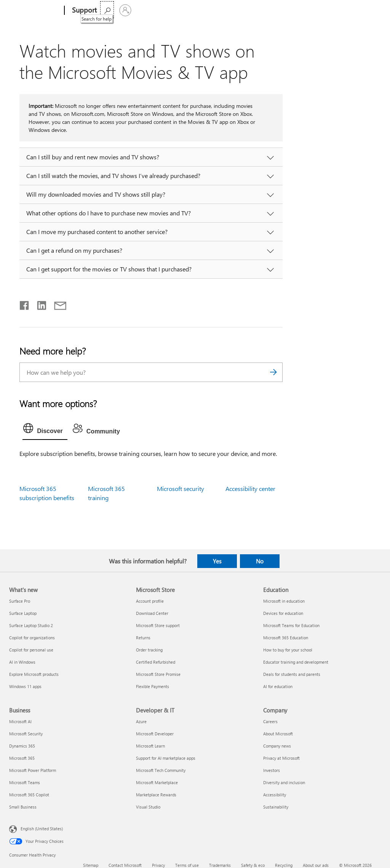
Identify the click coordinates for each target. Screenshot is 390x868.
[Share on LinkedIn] (39, 304)
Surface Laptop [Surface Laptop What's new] (23, 613)
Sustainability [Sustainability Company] (276, 807)
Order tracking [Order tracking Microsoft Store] (149, 650)
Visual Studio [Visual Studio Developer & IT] (148, 807)
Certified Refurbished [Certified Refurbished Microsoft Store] (156, 662)
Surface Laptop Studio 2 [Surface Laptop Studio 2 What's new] (31, 625)
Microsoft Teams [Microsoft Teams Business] (25, 782)
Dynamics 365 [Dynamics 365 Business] (22, 746)
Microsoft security (181, 489)
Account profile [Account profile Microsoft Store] (150, 601)
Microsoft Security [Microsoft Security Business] (26, 734)
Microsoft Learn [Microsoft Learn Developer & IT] (150, 746)
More (205, 10)
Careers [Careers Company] (270, 721)
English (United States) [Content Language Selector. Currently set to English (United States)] (42, 829)
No (260, 561)
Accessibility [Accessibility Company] (275, 795)
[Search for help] (353, 10)
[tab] (45, 430)
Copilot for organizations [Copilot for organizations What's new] (32, 638)
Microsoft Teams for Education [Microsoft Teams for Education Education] (291, 625)
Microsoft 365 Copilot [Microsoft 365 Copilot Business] (29, 795)
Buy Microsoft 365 (248, 10)
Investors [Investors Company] (272, 770)
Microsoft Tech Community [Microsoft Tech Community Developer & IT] (161, 770)
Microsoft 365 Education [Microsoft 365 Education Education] (286, 638)
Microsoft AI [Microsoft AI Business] (20, 721)
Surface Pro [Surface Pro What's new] (20, 601)
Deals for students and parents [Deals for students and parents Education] (292, 674)
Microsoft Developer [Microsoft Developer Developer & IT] (155, 734)
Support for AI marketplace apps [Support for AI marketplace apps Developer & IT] (166, 758)
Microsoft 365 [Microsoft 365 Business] (22, 758)
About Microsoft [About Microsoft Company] (278, 734)
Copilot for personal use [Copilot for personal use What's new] (31, 650)
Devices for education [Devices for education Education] (283, 613)
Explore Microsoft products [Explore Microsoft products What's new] (34, 674)
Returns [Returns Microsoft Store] (143, 638)
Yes (217, 561)
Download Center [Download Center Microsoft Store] (152, 613)
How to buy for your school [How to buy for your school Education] (288, 650)
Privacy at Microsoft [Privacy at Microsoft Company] (281, 758)
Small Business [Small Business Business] (23, 807)
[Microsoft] (35, 11)
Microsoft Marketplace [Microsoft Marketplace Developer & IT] (157, 782)
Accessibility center (250, 489)
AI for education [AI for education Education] (278, 686)
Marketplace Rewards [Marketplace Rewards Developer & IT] (156, 795)
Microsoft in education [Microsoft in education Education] (284, 601)
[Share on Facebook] (25, 304)
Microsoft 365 (119, 10)
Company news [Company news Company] (277, 746)
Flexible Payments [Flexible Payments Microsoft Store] (153, 686)
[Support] (84, 11)
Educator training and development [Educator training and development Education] (296, 662)
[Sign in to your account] (372, 10)
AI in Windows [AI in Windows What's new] (22, 662)
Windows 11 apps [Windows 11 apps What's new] (25, 686)
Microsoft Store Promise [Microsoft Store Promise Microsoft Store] (158, 674)
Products (175, 10)
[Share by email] (57, 304)
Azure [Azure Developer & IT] (141, 721)
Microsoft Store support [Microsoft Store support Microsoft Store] (158, 625)
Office (149, 10)
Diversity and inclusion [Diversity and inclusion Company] (284, 782)
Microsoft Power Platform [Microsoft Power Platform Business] (33, 770)
